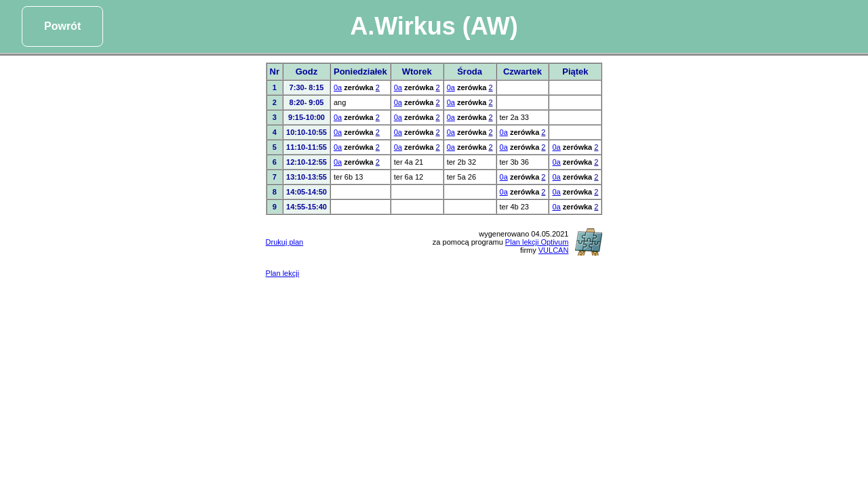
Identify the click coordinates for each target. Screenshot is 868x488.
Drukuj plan (285, 242)
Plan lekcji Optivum (537, 242)
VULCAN (554, 250)
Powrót (62, 26)
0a (338, 87)
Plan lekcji (283, 273)
